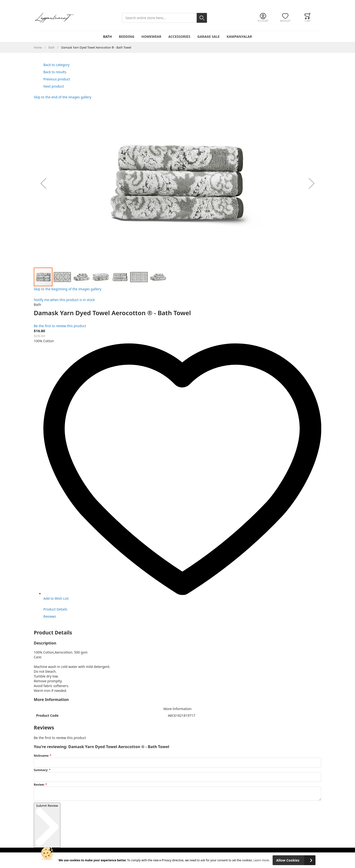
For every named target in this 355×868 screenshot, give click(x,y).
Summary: (41, 770)
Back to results (55, 72)
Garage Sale (209, 36)
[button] (43, 183)
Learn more (261, 860)
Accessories (179, 36)
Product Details (55, 609)
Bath (107, 36)
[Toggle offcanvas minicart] (308, 18)
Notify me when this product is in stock (64, 300)
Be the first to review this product (60, 326)
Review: (40, 784)
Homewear (151, 36)
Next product (54, 86)
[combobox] (164, 18)
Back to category (56, 65)
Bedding (127, 36)
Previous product (57, 79)
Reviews (50, 616)
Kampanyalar (239, 36)
